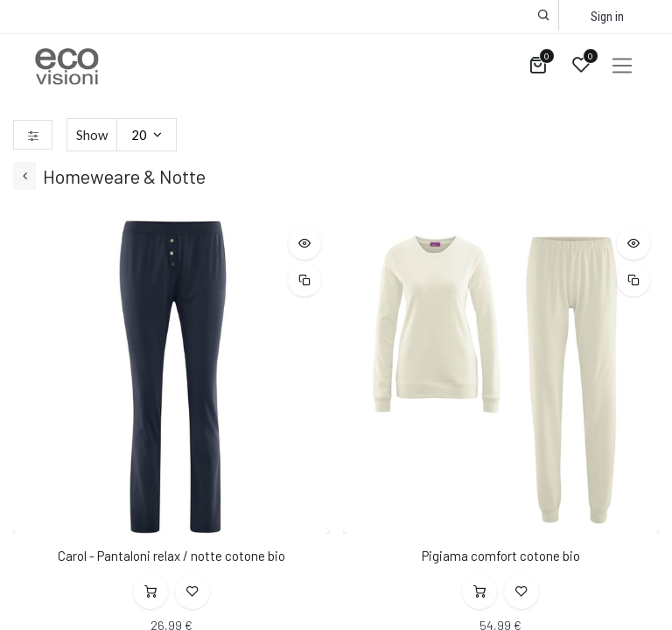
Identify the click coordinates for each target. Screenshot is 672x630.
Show (92, 135)
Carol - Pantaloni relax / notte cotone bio (171, 556)
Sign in (607, 17)
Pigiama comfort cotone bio (501, 556)
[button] (544, 15)
